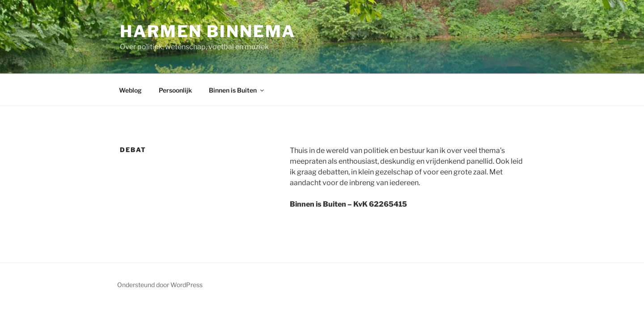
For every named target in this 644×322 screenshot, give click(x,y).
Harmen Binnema (208, 31)
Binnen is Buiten (237, 90)
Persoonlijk (175, 90)
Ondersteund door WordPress (160, 285)
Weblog (130, 90)
